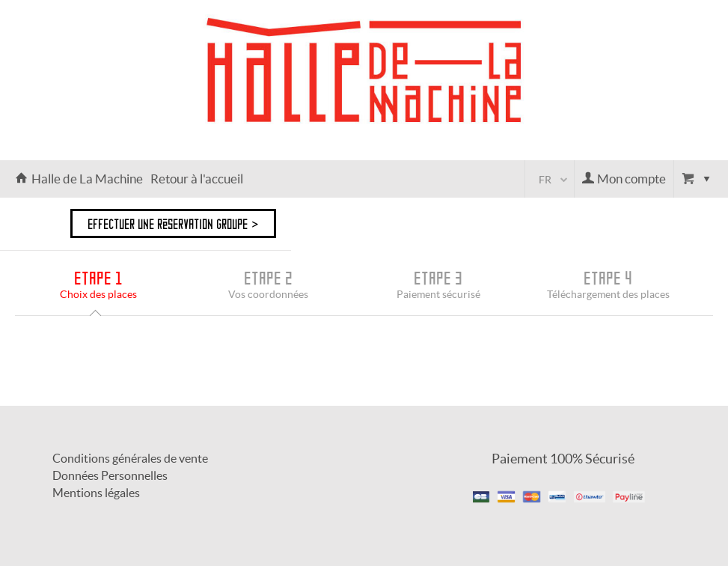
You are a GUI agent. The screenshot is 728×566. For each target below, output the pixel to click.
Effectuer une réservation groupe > (173, 223)
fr (545, 180)
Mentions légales (96, 493)
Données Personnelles (110, 475)
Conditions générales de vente (130, 458)
